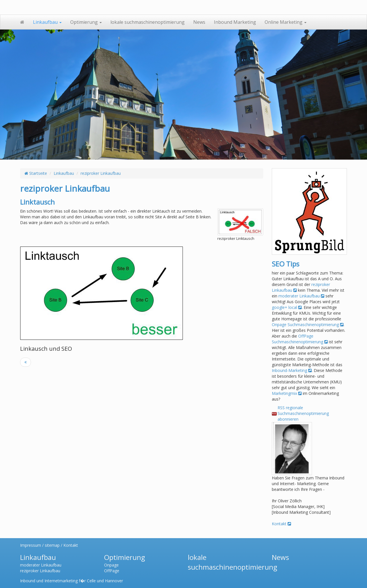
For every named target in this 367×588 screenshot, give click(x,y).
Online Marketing (286, 22)
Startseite (36, 173)
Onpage (111, 565)
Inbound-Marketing (292, 370)
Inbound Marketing (235, 22)
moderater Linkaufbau (301, 296)
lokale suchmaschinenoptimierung (148, 22)
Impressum (31, 545)
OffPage (112, 571)
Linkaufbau (47, 22)
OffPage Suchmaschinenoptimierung (300, 339)
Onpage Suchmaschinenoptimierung (308, 325)
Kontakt (281, 524)
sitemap (52, 545)
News (199, 22)
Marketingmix (287, 393)
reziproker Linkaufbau (101, 173)
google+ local (287, 307)
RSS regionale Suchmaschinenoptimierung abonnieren (303, 413)
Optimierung (86, 22)
